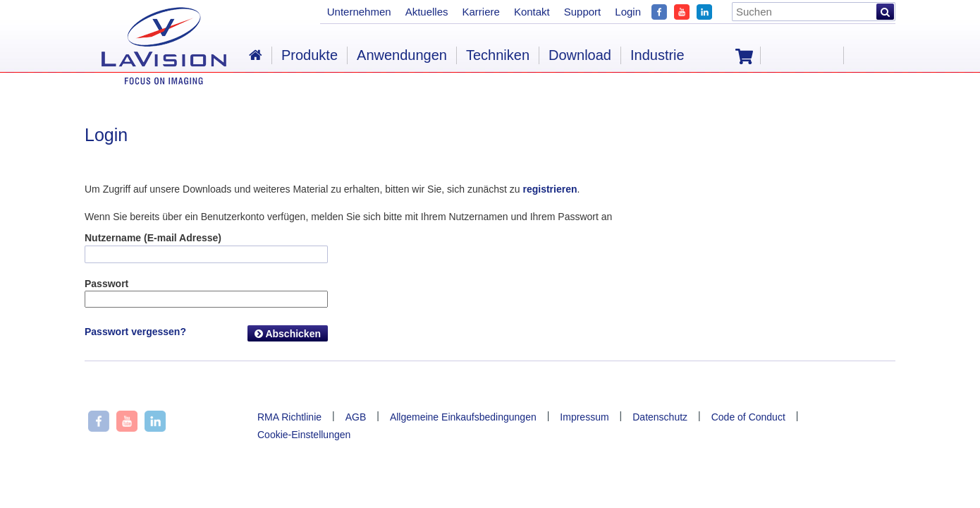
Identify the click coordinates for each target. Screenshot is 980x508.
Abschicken (288, 334)
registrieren (550, 189)
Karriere (481, 12)
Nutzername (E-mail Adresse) (153, 238)
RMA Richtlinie (289, 417)
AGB (356, 417)
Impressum (584, 417)
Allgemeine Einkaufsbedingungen (463, 417)
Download (580, 55)
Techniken (498, 55)
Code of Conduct (748, 417)
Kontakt (532, 12)
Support (583, 12)
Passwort (106, 284)
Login (628, 12)
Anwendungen (402, 55)
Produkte (310, 55)
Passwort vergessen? (135, 332)
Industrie (657, 55)
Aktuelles (427, 12)
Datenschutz (660, 417)
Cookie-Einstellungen (304, 435)
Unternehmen (359, 12)
